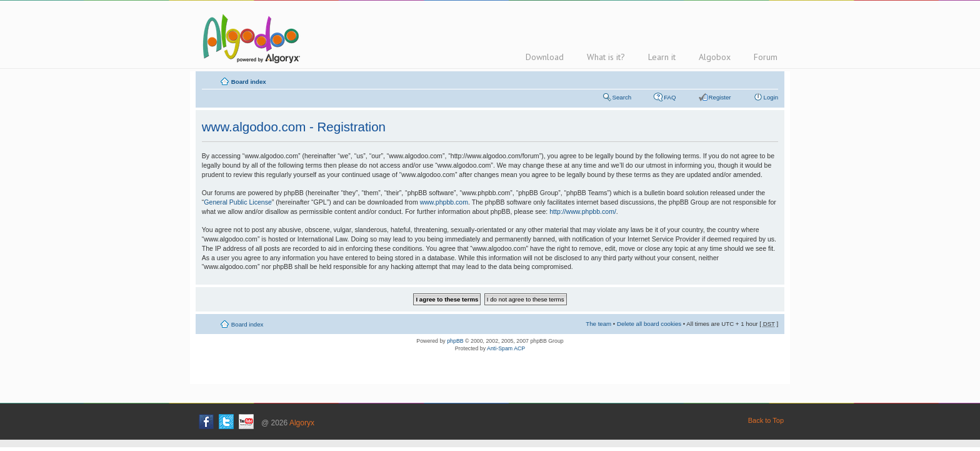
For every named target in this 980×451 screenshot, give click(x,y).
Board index (249, 82)
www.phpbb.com (444, 202)
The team (598, 324)
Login (771, 97)
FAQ (670, 97)
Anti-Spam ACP (506, 348)
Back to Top (766, 420)
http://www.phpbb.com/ (583, 211)
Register (720, 97)
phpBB (455, 341)
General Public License (237, 202)
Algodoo (249, 38)
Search (622, 97)
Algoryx (302, 423)
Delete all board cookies (649, 324)
